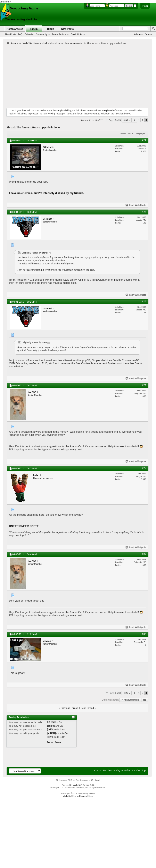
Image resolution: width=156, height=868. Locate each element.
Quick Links (77, 34)
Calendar (29, 34)
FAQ (20, 34)
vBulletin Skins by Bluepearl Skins (78, 796)
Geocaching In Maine (119, 770)
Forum (34, 29)
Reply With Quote (136, 205)
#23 (144, 301)
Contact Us (100, 770)
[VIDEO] (51, 733)
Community (42, 34)
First (127, 120)
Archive (136, 770)
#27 (144, 634)
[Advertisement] (55, 76)
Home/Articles (15, 29)
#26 (144, 554)
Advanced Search (143, 34)
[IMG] (50, 729)
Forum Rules (54, 742)
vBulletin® (77, 785)
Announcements (73, 43)
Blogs (51, 29)
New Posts (11, 34)
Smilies (51, 726)
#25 (144, 468)
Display (140, 134)
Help (145, 6)
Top (145, 700)
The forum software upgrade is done (38, 127)
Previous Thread (69, 708)
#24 (144, 385)
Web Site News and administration (41, 43)
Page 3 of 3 (115, 120)
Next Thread (87, 708)
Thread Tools (126, 134)
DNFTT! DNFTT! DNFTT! (24, 526)
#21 (144, 140)
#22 (144, 212)
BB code (51, 722)
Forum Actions (59, 34)
